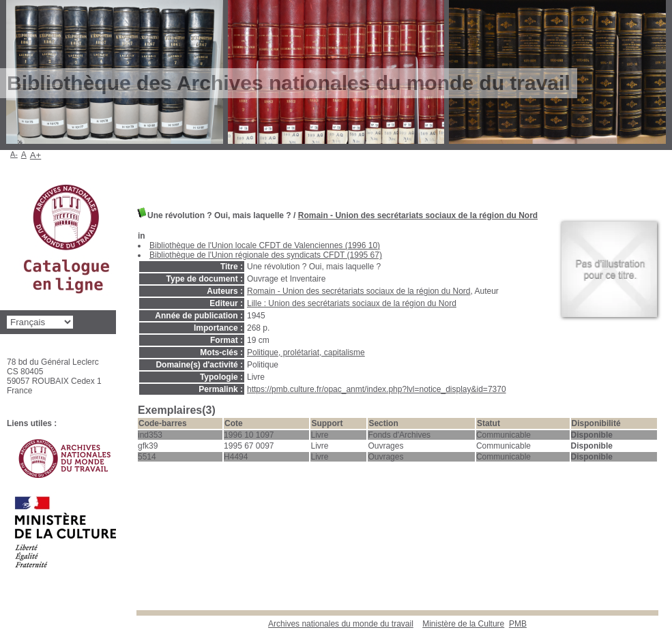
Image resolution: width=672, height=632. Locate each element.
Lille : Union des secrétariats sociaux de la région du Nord (352, 303)
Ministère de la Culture (463, 624)
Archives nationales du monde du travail (341, 624)
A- (14, 154)
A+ (36, 155)
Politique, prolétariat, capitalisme (306, 352)
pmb (518, 624)
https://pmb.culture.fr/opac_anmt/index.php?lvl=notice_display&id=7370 (377, 389)
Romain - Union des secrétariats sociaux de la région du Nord (418, 215)
